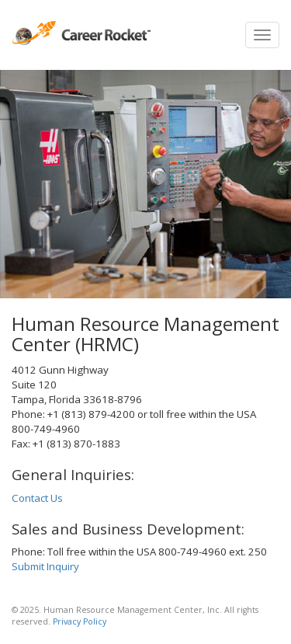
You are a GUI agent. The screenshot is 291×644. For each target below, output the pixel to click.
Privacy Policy (80, 621)
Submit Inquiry (45, 566)
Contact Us (37, 498)
